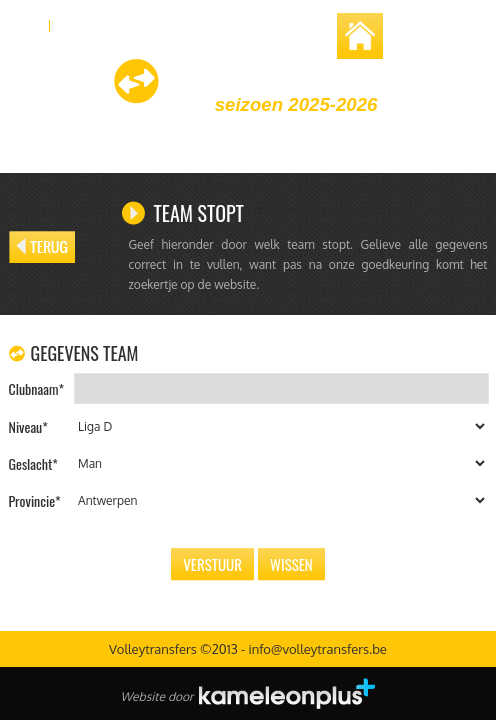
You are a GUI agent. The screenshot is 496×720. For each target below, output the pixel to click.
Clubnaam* (37, 388)
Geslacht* (33, 463)
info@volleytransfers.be (317, 649)
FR (74, 23)
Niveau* (28, 426)
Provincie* (35, 500)
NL (25, 23)
